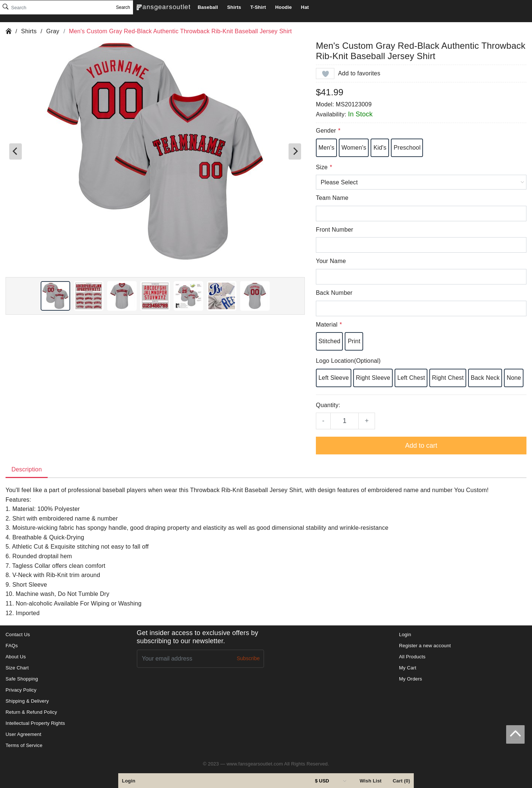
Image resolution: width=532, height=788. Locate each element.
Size (324, 167)
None (514, 378)
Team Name (332, 198)
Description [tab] (27, 469)
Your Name (331, 261)
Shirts (234, 7)
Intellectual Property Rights (35, 723)
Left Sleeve (334, 378)
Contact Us (18, 635)
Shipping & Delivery (27, 701)
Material (329, 325)
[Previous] (16, 151)
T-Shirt (258, 7)
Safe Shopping (22, 679)
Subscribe (248, 658)
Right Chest (448, 378)
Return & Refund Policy (31, 712)
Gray (53, 31)
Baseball (208, 7)
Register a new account (425, 646)
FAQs (12, 646)
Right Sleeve (373, 378)
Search (123, 7)
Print (354, 341)
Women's (354, 148)
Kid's (380, 148)
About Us (16, 657)
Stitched (329, 341)
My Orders (410, 679)
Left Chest (411, 378)
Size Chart (17, 668)
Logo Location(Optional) (348, 361)
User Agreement (23, 734)
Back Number (334, 293)
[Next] (295, 151)
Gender (328, 131)
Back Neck (485, 378)
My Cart (408, 668)
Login (129, 781)
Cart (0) (401, 781)
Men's (326, 148)
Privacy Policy (21, 690)
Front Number (335, 230)
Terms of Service (24, 745)
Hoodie (284, 7)
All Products (412, 657)
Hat (305, 7)
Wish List (370, 781)
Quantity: (328, 405)
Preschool (407, 148)
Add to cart (421, 446)
